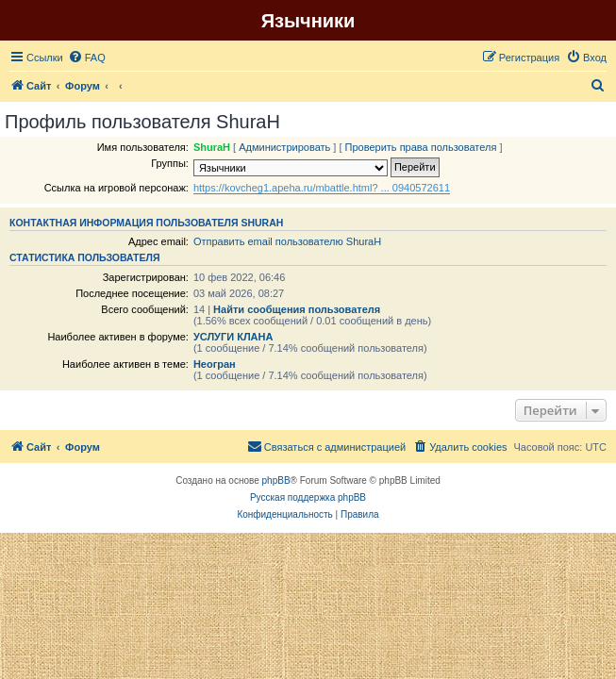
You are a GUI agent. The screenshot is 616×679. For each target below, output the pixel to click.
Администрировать (284, 147)
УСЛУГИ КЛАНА (233, 337)
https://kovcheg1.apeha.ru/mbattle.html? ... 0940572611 (322, 188)
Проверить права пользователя (421, 147)
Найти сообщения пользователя (297, 309)
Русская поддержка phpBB (308, 497)
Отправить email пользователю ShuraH (287, 241)
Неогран (215, 364)
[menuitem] (87, 58)
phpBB (276, 480)
